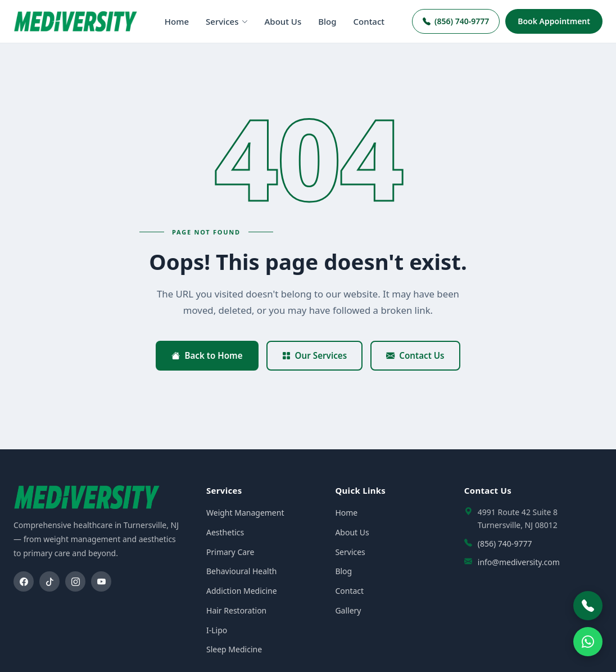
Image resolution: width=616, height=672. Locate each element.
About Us (283, 21)
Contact (369, 21)
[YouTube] (101, 581)
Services (227, 21)
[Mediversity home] (75, 21)
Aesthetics (225, 532)
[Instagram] (75, 581)
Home (177, 21)
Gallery (348, 610)
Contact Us (415, 355)
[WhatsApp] (588, 642)
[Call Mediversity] (588, 606)
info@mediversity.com (519, 562)
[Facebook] (24, 581)
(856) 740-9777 (456, 21)
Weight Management (245, 513)
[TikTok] (49, 581)
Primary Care (230, 552)
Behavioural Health (241, 571)
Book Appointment (554, 21)
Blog (327, 21)
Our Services (315, 355)
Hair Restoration (236, 610)
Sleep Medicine (234, 649)
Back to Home (207, 355)
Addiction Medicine (242, 591)
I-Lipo (217, 630)
